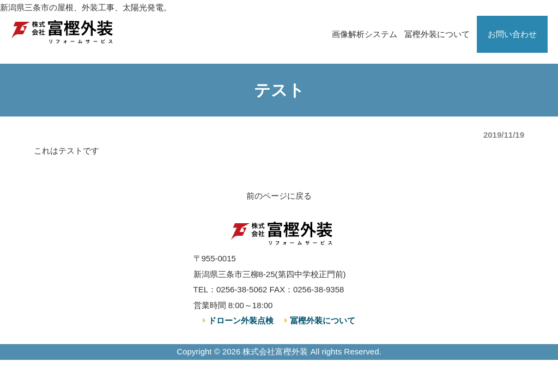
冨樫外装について (437, 34)
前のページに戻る (279, 196)
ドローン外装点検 (240, 320)
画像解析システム (365, 34)
